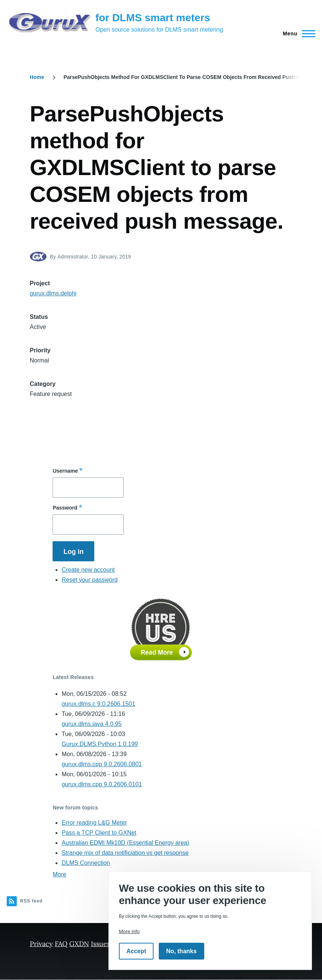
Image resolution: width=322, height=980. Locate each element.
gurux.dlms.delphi (53, 293)
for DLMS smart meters (153, 18)
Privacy (41, 944)
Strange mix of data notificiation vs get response (125, 853)
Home (37, 77)
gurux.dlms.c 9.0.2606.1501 (98, 704)
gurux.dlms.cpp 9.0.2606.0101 (102, 784)
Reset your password (89, 580)
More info (129, 931)
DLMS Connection (86, 863)
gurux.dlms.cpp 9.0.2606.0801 (102, 764)
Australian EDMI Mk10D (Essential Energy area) (125, 843)
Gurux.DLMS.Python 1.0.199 (100, 744)
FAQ (61, 944)
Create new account (88, 570)
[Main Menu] (297, 34)
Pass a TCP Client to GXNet (99, 833)
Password (65, 508)
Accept (136, 951)
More (59, 874)
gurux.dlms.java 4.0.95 (91, 724)
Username (65, 471)
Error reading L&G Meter (94, 823)
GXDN (79, 944)
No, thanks (181, 951)
